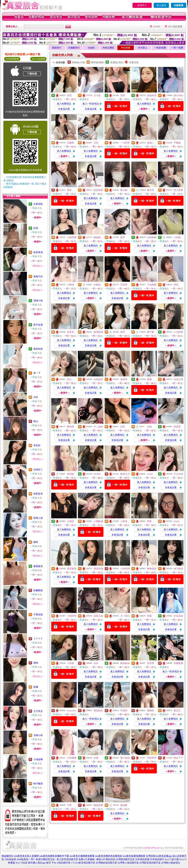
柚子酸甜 (38, 784)
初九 (69, 379)
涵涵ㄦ (151, 143)
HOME (157, 27)
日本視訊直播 (142, 859)
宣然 (69, 95)
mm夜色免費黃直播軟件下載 (54, 856)
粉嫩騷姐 (38, 590)
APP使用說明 (12, 59)
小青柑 (70, 663)
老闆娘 (70, 474)
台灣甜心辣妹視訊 (171, 863)
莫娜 (36, 687)
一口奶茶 (125, 143)
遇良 (123, 332)
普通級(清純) (117, 62)
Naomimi (71, 711)
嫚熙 (36, 542)
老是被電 (72, 569)
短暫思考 (38, 494)
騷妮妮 (97, 237)
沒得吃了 (38, 470)
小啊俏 (70, 285)
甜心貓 (124, 190)
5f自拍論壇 (10, 859)
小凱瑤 (124, 521)
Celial (150, 474)
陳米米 (151, 190)
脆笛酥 (124, 805)
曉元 (36, 421)
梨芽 (123, 237)
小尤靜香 (178, 332)
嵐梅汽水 (38, 276)
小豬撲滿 (72, 237)
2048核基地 (22, 859)
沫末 (96, 663)
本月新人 (143, 48)
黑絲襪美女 (7, 856)
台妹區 (91, 48)
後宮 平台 (51, 863)
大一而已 (125, 616)
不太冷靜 (178, 474)
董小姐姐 (125, 758)
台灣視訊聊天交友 (125, 859)
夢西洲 (70, 427)
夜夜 (69, 190)
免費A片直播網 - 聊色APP (92, 859)
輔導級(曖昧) (98, 62)
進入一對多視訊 (91, 104)
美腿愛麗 (178, 663)
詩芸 (123, 427)
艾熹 (96, 143)
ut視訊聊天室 (63, 863)
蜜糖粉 (151, 711)
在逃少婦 (178, 379)
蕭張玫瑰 (98, 569)
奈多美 (70, 332)
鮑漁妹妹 (125, 663)
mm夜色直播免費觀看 (134, 856)
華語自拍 (110, 859)
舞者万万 (125, 474)
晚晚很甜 (152, 569)
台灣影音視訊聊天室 (150, 863)
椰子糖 (151, 332)
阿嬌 (149, 616)
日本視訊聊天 (157, 859)
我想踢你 (98, 711)
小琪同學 (72, 616)
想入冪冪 (178, 190)
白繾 (96, 758)
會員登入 (142, 5)
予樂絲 (177, 143)
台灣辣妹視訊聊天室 (106, 863)
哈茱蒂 (124, 379)
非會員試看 (64, 109)
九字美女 (38, 711)
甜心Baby (178, 95)
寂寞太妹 (98, 616)
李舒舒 (37, 445)
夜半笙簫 (38, 325)
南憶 (36, 663)
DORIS (97, 474)
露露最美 (38, 566)
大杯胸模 (72, 758)
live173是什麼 (172, 859)
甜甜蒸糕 (98, 190)
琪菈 (176, 285)
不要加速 (38, 615)
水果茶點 (38, 204)
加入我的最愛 (175, 27)
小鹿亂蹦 (98, 521)
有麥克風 (134, 62)
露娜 (149, 379)
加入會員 (161, 5)
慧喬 (123, 95)
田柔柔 (177, 427)
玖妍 (149, 427)
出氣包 (97, 285)
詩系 (36, 228)
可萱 (69, 805)
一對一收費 (177, 48)
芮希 (149, 521)
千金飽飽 (152, 285)
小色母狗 (125, 569)
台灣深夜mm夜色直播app (159, 856)
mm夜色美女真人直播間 (26, 856)
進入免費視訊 (64, 104)
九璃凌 (70, 521)
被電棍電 (98, 332)
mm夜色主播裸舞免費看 (82, 856)
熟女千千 (178, 758)
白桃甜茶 (98, 379)
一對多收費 (160, 48)
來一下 (37, 373)
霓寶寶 (124, 285)
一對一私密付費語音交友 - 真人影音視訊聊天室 (53, 859)
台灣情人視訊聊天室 (128, 863)
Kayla (177, 521)
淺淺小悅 (38, 301)
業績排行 (57, 48)
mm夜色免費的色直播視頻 (109, 856)
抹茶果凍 (38, 252)
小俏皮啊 (38, 759)
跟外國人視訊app (37, 863)
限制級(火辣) (79, 62)
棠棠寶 (151, 663)
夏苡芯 (177, 711)
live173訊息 (22, 863)
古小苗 (97, 95)
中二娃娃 (98, 427)
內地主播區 (108, 48)
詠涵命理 (152, 95)
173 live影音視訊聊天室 (83, 863)
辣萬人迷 (38, 518)
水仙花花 (178, 616)
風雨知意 (38, 349)
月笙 (36, 397)
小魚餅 (177, 237)
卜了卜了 (38, 639)
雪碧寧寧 (152, 758)
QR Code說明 (38, 59)
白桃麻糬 (152, 237)
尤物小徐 (38, 735)
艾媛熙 (70, 143)
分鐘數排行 (74, 48)
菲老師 (124, 711)
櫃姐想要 (98, 805)
